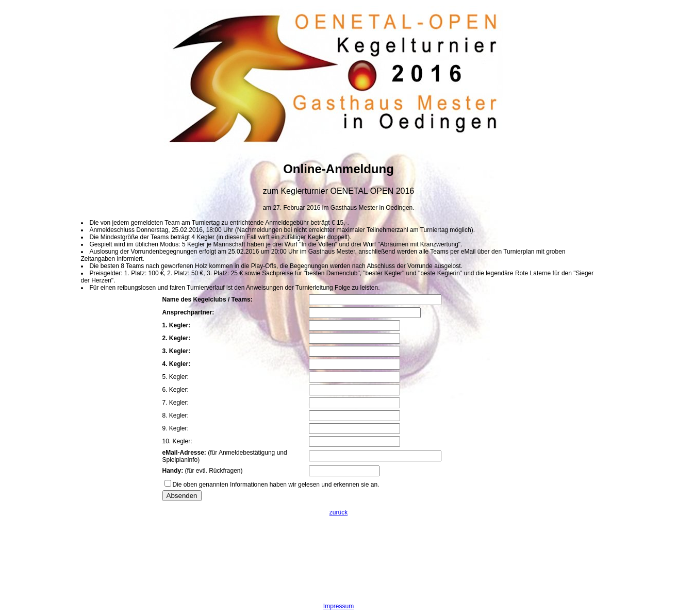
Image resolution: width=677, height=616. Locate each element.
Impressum (338, 606)
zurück (338, 512)
